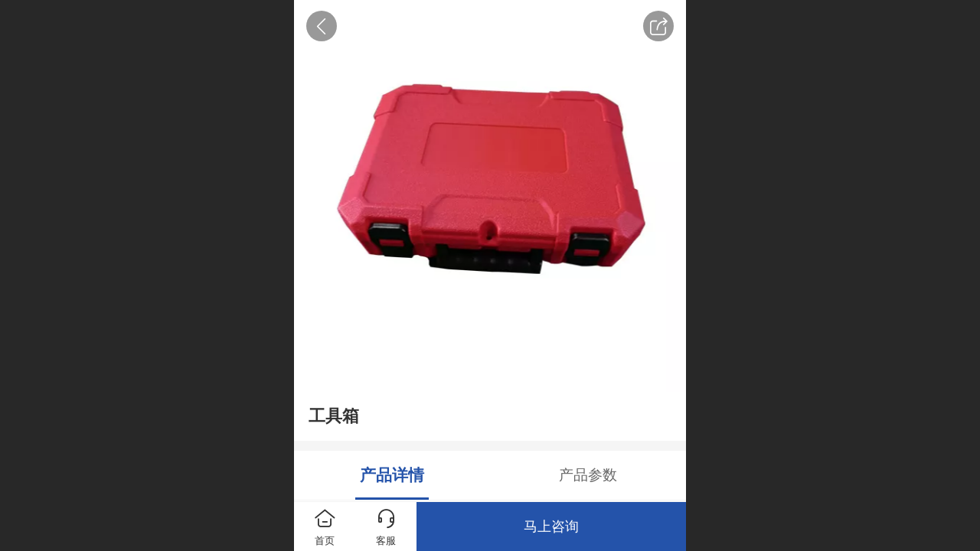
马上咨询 (551, 527)
